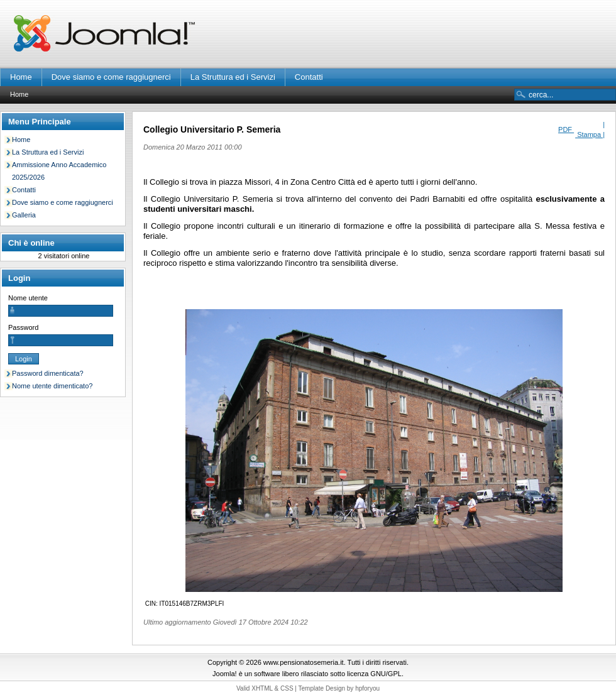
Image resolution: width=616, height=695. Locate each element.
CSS (287, 688)
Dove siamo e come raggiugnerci (111, 77)
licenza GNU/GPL (374, 674)
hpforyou (367, 688)
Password (23, 327)
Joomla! (225, 674)
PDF (566, 129)
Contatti (309, 77)
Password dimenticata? (48, 373)
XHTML (262, 688)
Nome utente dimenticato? (52, 386)
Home (21, 77)
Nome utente (28, 298)
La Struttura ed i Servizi (233, 77)
